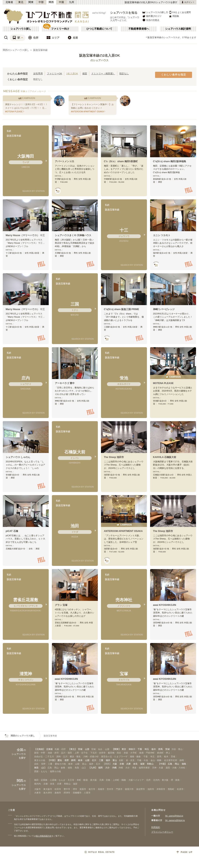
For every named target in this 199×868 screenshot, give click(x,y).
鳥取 (36, 768)
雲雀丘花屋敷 (26, 600)
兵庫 (128, 764)
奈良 (135, 764)
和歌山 (150, 764)
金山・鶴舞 (156, 760)
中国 (61, 2)
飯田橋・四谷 (115, 753)
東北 (21, 2)
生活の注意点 (151, 20)
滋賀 (142, 764)
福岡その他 (55, 771)
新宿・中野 (40, 753)
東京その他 (40, 760)
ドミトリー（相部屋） (103, 73)
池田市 (151, 789)
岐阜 (80, 760)
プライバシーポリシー (162, 832)
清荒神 (26, 674)
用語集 (174, 16)
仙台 (100, 749)
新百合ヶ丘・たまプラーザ (114, 756)
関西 (51, 2)
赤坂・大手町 (130, 753)
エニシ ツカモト (162, 235)
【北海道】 (40, 749)
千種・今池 (142, 760)
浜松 (36, 764)
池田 (75, 526)
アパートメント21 (65, 161)
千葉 (140, 749)
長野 (67, 760)
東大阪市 (48, 789)
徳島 (184, 764)
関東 (31, 2)
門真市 (119, 789)
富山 (115, 760)
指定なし (124, 73)
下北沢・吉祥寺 (98, 753)
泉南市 (58, 793)
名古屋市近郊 (171, 760)
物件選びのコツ (152, 16)
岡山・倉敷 (60, 768)
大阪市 (37, 789)
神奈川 (132, 749)
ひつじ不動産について (99, 29)
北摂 (148, 780)
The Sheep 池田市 (114, 457)
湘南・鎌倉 (135, 756)
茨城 (167, 749)
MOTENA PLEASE (163, 383)
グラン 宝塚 (61, 605)
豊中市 (67, 789)
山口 (43, 768)
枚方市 (92, 789)
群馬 (160, 749)
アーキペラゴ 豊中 (65, 383)
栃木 (154, 749)
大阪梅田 (26, 156)
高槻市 (101, 789)
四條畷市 (77, 793)
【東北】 (73, 749)
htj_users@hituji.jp (174, 816)
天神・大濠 (158, 768)
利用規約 (156, 827)
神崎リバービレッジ (164, 309)
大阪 (115, 764)
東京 (124, 749)
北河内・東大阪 (161, 780)
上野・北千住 (81, 753)
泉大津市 (48, 793)
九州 (71, 2)
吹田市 (58, 789)
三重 (101, 760)
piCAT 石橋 (12, 531)
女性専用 (38, 73)
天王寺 (71, 780)
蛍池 (124, 378)
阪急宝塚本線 (40, 50)
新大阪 (94, 780)
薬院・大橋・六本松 (175, 768)
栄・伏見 (130, 760)
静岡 (73, 760)
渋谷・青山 (177, 749)
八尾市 (87, 793)
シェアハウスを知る (124, 13)
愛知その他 (60, 764)
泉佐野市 (141, 789)
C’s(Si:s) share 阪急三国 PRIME (122, 309)
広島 (170, 764)
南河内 (37, 784)
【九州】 (93, 768)
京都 (122, 764)
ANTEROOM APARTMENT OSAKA (123, 531)
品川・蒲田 (66, 753)
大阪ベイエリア (136, 780)
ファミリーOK (55, 73)
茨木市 (110, 789)
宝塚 (124, 674)
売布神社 (124, 600)
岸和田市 (161, 789)
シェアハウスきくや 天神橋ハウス (73, 235)
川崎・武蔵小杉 (91, 756)
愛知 (60, 760)
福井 (108, 760)
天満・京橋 (105, 780)
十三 (124, 230)
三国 (75, 304)
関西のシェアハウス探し (16, 50)
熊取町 (171, 789)
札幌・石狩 (60, 749)
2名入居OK (72, 73)
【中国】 (162, 764)
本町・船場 (82, 780)
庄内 (26, 378)
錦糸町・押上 (164, 753)
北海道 (9, 2)
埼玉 (147, 749)
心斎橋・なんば (58, 780)
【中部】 (52, 760)
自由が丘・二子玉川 (44, 756)
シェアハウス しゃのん (18, 457)
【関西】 (107, 764)
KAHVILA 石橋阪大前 (165, 457)
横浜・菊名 (75, 756)
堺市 (75, 789)
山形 (87, 749)
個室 (85, 73)
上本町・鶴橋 (119, 780)
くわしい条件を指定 (174, 75)
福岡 (100, 768)
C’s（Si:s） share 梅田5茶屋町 (121, 161)
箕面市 (83, 789)
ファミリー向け (60, 29)
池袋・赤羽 (53, 753)
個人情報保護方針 (44, 836)
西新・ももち (41, 771)
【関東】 (116, 749)
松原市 (180, 789)
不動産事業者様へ (139, 29)
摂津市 (67, 793)
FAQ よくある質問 (180, 12)
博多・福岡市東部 (141, 768)
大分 (107, 768)
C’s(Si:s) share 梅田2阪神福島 (170, 161)
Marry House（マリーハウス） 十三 (25, 235)
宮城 (80, 749)
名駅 (121, 760)
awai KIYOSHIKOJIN (165, 605)
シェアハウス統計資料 (178, 29)
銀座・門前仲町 (147, 753)
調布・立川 (62, 756)
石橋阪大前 (75, 452)
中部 (41, 2)
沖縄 (114, 768)
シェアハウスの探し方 (155, 12)
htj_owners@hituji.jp (175, 820)
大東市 (37, 793)
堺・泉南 (175, 780)
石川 (94, 760)
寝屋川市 (129, 789)
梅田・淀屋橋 (41, 780)
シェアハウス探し (21, 29)
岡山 (177, 764)
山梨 (87, 760)
